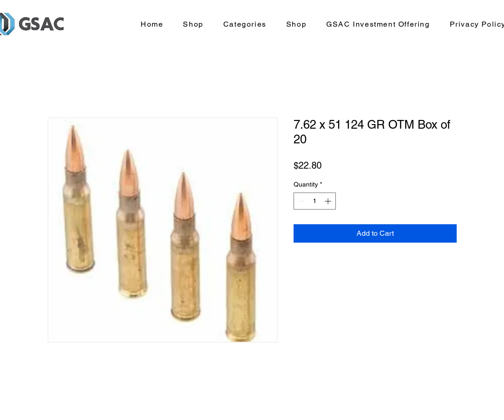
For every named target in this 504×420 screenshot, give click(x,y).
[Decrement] (301, 201)
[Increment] (329, 201)
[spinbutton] (315, 201)
